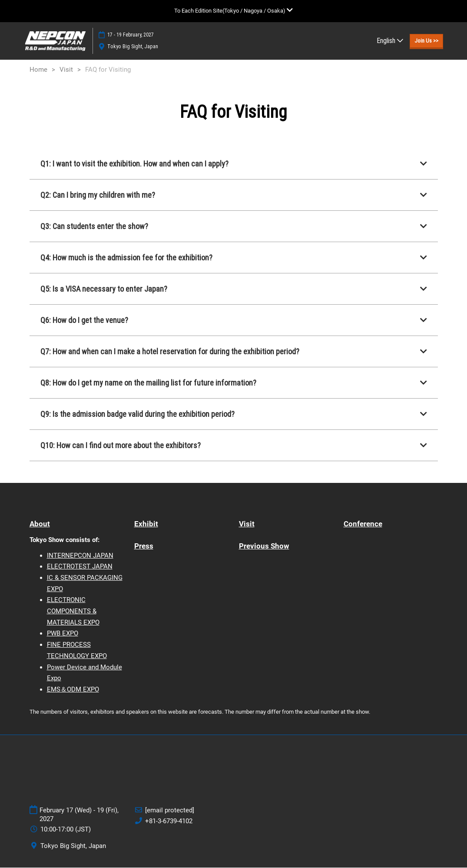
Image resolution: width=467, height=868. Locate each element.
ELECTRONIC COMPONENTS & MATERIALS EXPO (73, 611)
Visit (247, 524)
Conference (363, 524)
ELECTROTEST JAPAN (80, 567)
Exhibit (146, 524)
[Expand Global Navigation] (233, 11)
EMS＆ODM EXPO (73, 690)
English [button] (390, 41)
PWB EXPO (63, 634)
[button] (426, 41)
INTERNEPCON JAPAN (80, 556)
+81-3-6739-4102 (169, 821)
